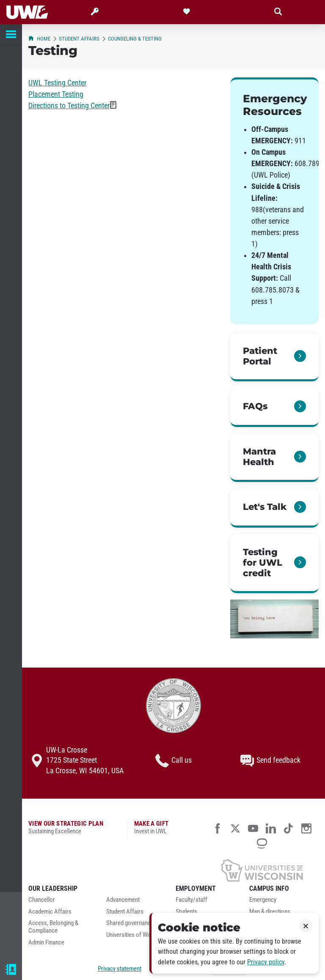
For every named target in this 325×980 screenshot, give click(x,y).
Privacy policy (266, 962)
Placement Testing (56, 94)
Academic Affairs (50, 912)
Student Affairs (79, 39)
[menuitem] (61, 902)
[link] (274, 357)
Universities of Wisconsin (137, 935)
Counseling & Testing (135, 39)
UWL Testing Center (57, 83)
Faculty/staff (191, 900)
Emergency (263, 900)
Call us (174, 761)
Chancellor (42, 900)
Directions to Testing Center (69, 106)
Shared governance (130, 923)
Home (39, 39)
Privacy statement (120, 969)
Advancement (123, 900)
